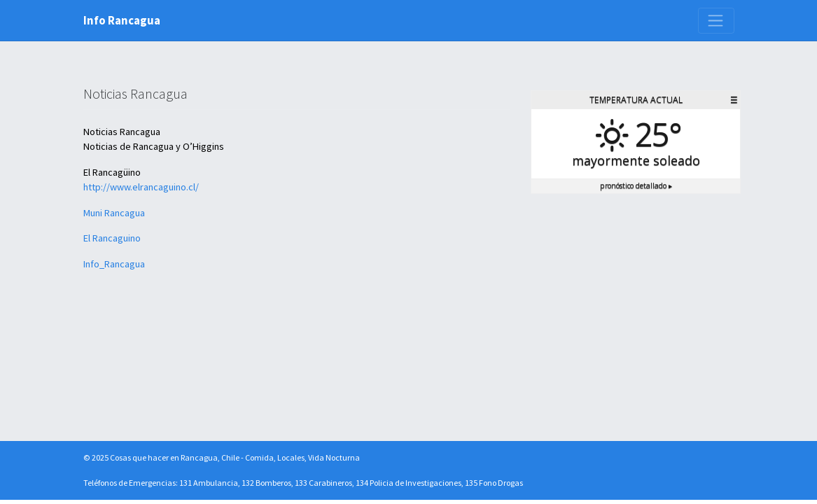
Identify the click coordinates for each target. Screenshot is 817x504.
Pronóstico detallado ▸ (636, 185)
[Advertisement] (636, 295)
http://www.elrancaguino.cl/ (141, 187)
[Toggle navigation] (716, 20)
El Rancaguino (112, 238)
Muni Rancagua (114, 213)
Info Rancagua (122, 21)
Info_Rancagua (114, 264)
